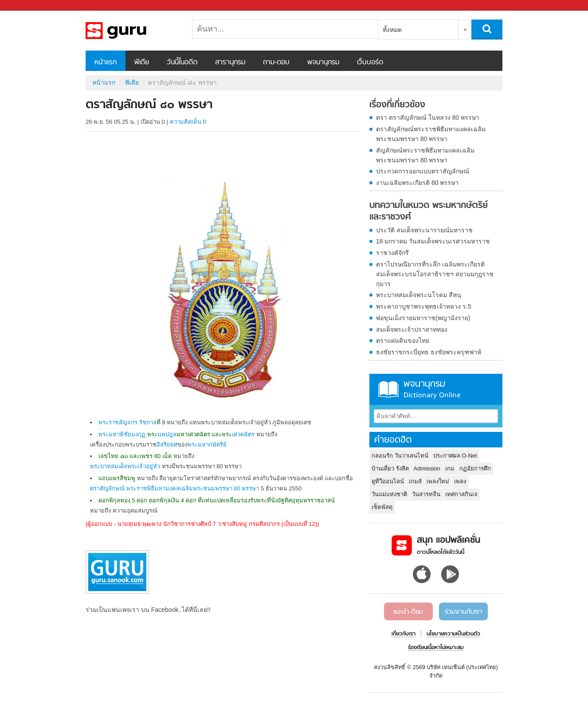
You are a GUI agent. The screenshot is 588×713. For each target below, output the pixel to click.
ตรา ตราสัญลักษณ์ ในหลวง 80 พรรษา (428, 118)
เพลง (460, 481)
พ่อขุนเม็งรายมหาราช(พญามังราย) (423, 318)
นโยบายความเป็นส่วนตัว (453, 634)
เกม (450, 468)
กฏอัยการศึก (475, 468)
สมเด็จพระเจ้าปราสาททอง (412, 329)
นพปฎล (167, 434)
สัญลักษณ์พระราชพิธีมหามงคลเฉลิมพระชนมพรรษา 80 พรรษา (425, 155)
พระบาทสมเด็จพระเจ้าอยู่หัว (125, 466)
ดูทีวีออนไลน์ (388, 481)
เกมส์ (415, 481)
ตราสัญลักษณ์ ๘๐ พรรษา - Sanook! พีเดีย (132, 31)
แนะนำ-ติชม (408, 612)
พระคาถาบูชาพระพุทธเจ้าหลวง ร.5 (424, 306)
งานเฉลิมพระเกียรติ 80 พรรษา (417, 183)
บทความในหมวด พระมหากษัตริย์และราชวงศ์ (429, 211)
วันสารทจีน (426, 494)
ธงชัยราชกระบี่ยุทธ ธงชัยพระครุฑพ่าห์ (429, 352)
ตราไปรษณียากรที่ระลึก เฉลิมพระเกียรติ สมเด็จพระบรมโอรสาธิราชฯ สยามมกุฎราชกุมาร (435, 274)
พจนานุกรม (323, 63)
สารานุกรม (230, 63)
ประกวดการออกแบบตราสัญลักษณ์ (423, 171)
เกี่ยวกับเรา (404, 634)
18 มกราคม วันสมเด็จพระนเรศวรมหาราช (433, 241)
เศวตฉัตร (243, 434)
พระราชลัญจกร (118, 422)
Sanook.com (27, 6)
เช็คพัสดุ (382, 507)
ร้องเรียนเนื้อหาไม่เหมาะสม (436, 648)
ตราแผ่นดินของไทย (403, 341)
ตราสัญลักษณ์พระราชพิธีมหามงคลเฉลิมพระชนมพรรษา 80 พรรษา (431, 134)
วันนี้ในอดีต (182, 63)
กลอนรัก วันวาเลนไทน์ (400, 456)
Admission (427, 468)
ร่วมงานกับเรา (463, 612)
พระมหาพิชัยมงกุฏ (122, 434)
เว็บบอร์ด (370, 63)
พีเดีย (142, 63)
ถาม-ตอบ (276, 63)
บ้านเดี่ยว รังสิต (390, 468)
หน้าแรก (106, 63)
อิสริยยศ (167, 445)
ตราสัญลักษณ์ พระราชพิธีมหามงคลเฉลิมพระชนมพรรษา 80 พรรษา (174, 488)
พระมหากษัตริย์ (207, 445)
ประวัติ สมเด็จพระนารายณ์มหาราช (424, 230)
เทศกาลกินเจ (461, 494)
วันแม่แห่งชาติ (389, 494)
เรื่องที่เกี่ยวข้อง (397, 105)
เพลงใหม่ (438, 481)
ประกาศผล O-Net (455, 456)
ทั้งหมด (392, 30)
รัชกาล (148, 422)
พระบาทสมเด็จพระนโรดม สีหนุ (419, 295)
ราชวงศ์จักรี (392, 253)
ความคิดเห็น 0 (188, 122)
